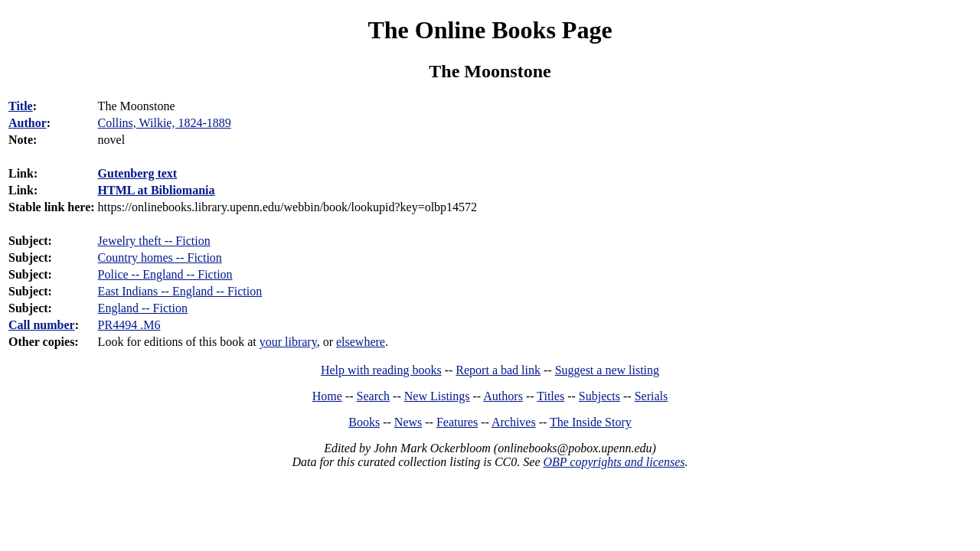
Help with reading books (381, 370)
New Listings (437, 396)
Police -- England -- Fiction (165, 274)
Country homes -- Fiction (160, 258)
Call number (42, 325)
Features (457, 422)
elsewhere (361, 342)
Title (21, 106)
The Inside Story (591, 422)
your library (288, 342)
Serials (652, 396)
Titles (550, 396)
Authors (503, 396)
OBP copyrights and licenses (614, 462)
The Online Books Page (490, 30)
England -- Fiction (143, 308)
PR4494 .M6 (129, 325)
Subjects (599, 396)
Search (374, 396)
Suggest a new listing (607, 370)
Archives (514, 422)
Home (327, 396)
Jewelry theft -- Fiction (154, 241)
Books (364, 422)
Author (28, 123)
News (408, 422)
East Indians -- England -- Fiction (180, 291)
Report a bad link (498, 370)
